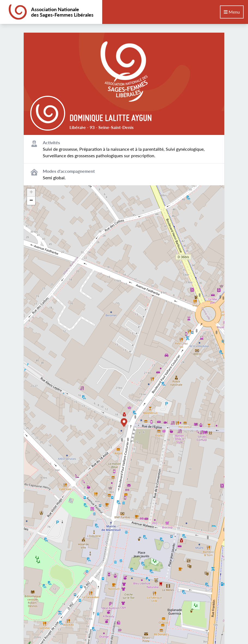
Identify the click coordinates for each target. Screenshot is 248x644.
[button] (124, 423)
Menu (232, 12)
